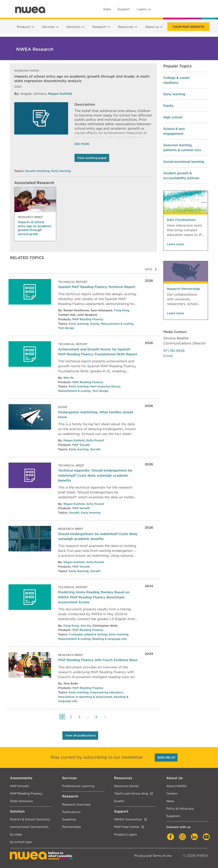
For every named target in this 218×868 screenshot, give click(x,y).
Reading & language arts (110, 639)
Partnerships (72, 827)
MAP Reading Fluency (88, 319)
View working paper (92, 158)
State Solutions (21, 801)
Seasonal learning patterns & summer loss (182, 147)
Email (168, 356)
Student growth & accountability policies (181, 176)
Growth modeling (37, 171)
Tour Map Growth (188, 27)
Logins (142, 9)
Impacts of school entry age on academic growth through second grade (35, 228)
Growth (95, 449)
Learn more (175, 244)
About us (152, 27)
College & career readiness (177, 80)
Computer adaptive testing (88, 634)
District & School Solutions (30, 819)
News (170, 801)
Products (24, 27)
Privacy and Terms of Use (153, 856)
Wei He (69, 378)
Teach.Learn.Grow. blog (131, 793)
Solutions (73, 27)
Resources (126, 27)
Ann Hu (86, 626)
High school (173, 117)
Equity (95, 324)
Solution (17, 811)
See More (82, 144)
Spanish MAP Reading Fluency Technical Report (97, 287)
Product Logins (125, 834)
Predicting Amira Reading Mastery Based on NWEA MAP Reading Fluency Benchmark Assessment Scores (94, 597)
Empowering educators (107, 692)
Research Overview (76, 804)
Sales (107, 9)
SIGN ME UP (166, 758)
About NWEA (176, 786)
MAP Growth (81, 445)
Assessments (21, 778)
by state (16, 834)
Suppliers (173, 816)
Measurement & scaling (117, 324)
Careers (172, 793)
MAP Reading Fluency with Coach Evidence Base (98, 660)
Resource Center (126, 786)
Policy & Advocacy (180, 808)
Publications (71, 812)
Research (99, 27)
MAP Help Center (127, 827)
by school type (21, 842)
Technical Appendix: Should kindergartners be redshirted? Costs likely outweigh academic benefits (95, 475)
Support (124, 9)
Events (119, 801)
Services (48, 27)
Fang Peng (122, 310)
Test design (66, 328)
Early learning (61, 171)
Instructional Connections (29, 827)
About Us (174, 778)
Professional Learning (78, 786)
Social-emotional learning (184, 162)
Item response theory (105, 386)
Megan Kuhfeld (60, 94)
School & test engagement (174, 131)
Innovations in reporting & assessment (85, 697)
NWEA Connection (128, 819)
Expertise (69, 819)
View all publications (80, 735)
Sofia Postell (95, 440)
